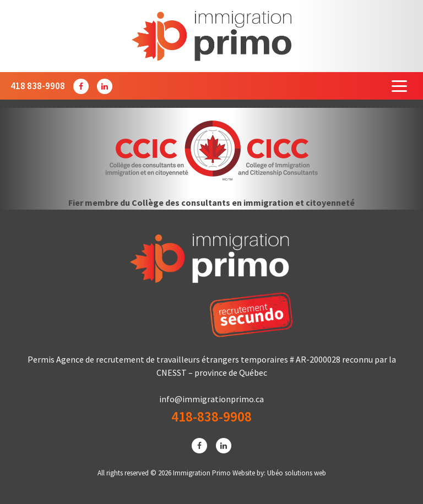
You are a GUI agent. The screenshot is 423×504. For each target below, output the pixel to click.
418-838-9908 (211, 417)
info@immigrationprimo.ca (211, 399)
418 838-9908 (38, 86)
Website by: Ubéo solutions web (279, 473)
